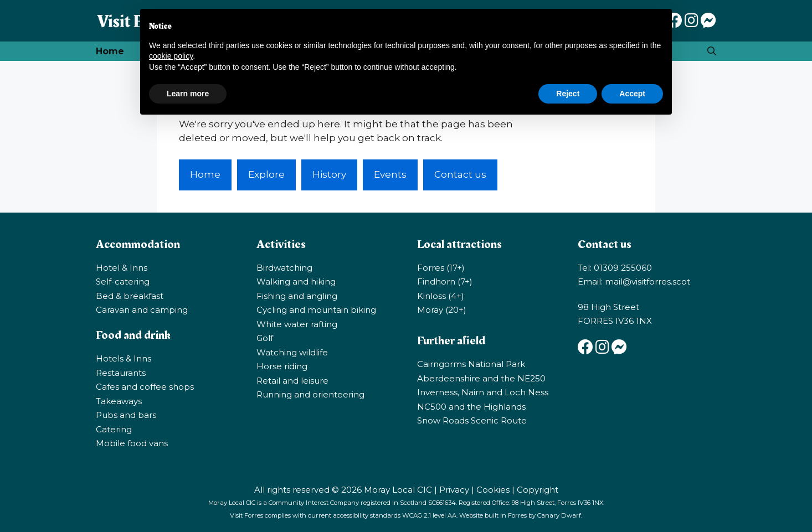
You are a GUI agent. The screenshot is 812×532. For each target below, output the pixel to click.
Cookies (493, 490)
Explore (266, 174)
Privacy (454, 490)
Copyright (538, 490)
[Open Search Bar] (712, 51)
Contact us (460, 174)
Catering (114, 429)
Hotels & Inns (124, 358)
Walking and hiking (296, 282)
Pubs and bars (126, 415)
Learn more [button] (188, 94)
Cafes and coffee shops (145, 387)
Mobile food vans (132, 443)
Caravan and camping (142, 310)
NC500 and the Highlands (471, 407)
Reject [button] (568, 94)
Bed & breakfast (130, 296)
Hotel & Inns (122, 268)
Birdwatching (284, 268)
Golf (265, 338)
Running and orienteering (310, 394)
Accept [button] (632, 94)
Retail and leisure (292, 381)
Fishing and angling (297, 296)
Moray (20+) (442, 310)
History (329, 174)
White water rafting (297, 324)
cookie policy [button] (171, 56)
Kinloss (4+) (441, 296)
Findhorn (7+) (445, 282)
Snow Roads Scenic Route (472, 420)
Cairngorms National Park (471, 364)
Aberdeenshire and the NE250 (481, 378)
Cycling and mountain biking (316, 310)
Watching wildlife (292, 352)
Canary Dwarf (559, 515)
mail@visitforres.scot (647, 282)
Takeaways (119, 401)
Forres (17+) (441, 268)
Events (390, 174)
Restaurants (121, 373)
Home (110, 51)
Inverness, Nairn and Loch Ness (483, 392)
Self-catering (123, 282)
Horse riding (282, 366)
